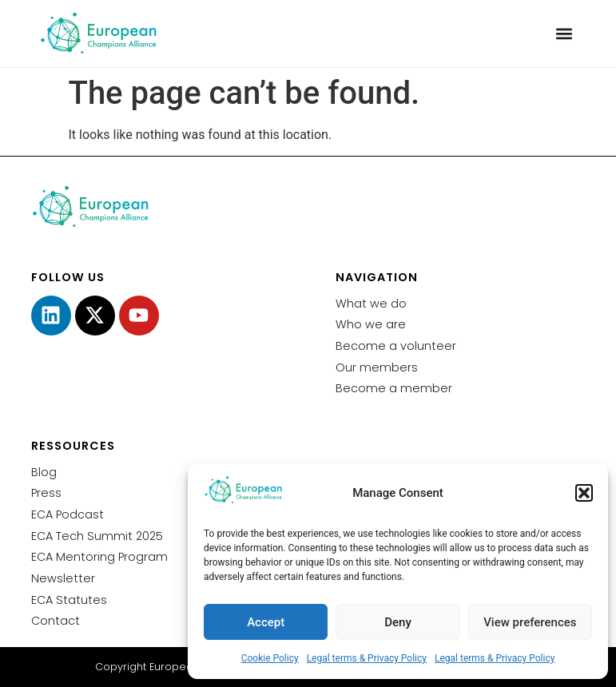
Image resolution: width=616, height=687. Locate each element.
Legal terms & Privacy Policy (367, 658)
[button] (584, 493)
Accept (266, 622)
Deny (398, 622)
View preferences (530, 622)
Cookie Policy (270, 658)
